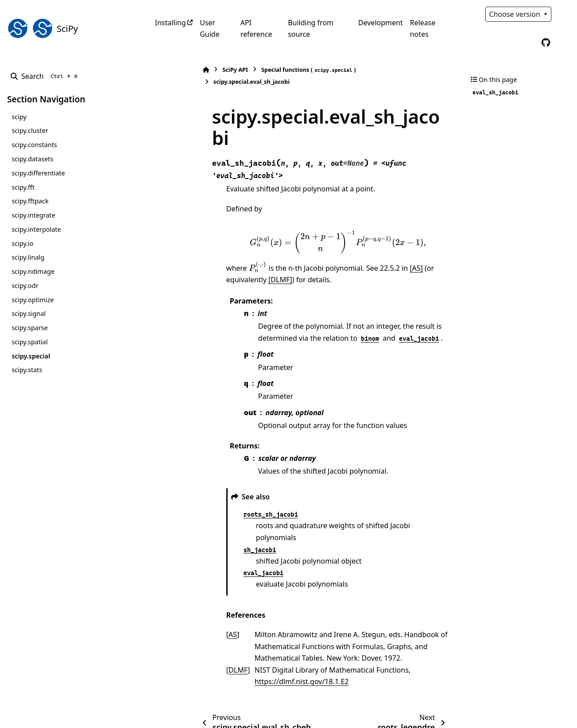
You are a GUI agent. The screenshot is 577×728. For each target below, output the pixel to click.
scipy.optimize (33, 300)
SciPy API (189, 70)
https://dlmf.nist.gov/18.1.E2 (255, 624)
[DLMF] (192, 234)
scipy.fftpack (30, 201)
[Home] (159, 70)
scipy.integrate (33, 215)
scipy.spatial (29, 342)
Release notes (423, 28)
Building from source (311, 28)
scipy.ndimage (33, 271)
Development (381, 23)
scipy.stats (27, 370)
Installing (170, 23)
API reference (256, 28)
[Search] (46, 76)
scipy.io (22, 243)
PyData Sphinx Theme (510, 707)
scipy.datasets (32, 159)
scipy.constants (34, 145)
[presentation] (314, 196)
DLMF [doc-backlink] (192, 613)
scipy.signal (29, 313)
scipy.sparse (29, 328)
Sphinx (67, 715)
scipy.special (31, 356)
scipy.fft (23, 187)
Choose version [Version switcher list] (516, 14)
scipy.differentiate (38, 173)
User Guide (210, 28)
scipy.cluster (30, 130)
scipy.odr (25, 286)
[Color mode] (565, 14)
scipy (19, 117)
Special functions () (262, 70)
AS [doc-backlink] (186, 577)
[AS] (370, 222)
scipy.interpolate (36, 229)
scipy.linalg (28, 257)
